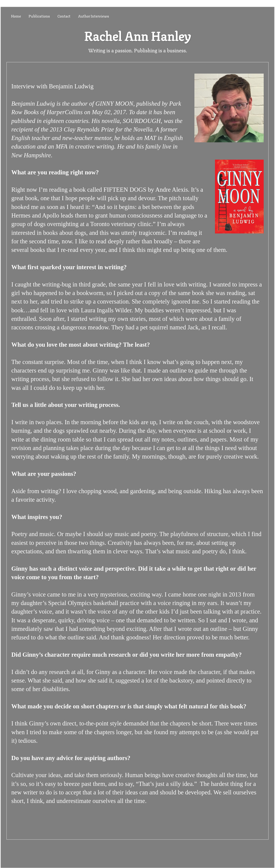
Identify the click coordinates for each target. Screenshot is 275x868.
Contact (64, 16)
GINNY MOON (114, 104)
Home (16, 16)
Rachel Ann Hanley (137, 35)
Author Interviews (94, 16)
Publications (39, 16)
